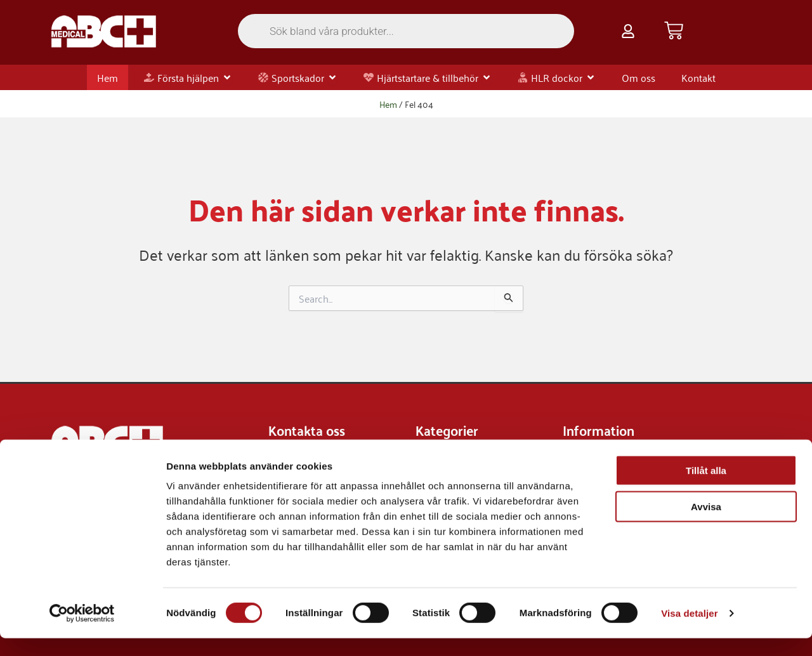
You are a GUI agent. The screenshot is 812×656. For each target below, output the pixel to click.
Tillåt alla (706, 488)
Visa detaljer (689, 631)
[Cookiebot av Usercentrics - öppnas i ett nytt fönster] (82, 631)
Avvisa (706, 524)
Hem (388, 104)
